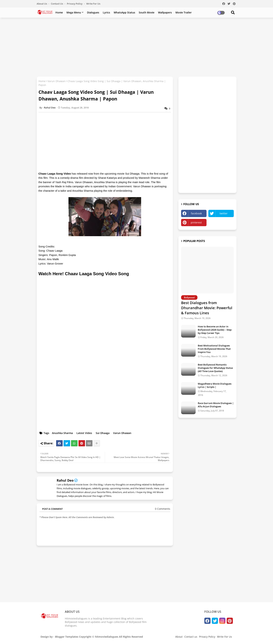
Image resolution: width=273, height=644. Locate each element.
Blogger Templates (67, 637)
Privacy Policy (75, 4)
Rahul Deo (65, 480)
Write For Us (93, 4)
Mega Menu (74, 12)
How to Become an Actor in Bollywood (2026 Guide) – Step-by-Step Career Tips (215, 330)
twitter (224, 213)
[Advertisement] (137, 47)
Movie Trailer (184, 12)
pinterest (196, 222)
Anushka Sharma (62, 433)
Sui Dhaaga (103, 433)
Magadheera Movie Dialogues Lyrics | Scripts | (215, 385)
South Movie (147, 12)
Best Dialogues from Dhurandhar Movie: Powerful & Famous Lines (207, 308)
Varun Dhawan (57, 81)
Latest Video (84, 433)
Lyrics (106, 12)
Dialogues (93, 12)
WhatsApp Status (124, 12)
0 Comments (163, 509)
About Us (42, 4)
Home (59, 12)
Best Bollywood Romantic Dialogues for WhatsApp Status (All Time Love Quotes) (215, 368)
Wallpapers (165, 12)
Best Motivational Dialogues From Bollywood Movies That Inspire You (214, 349)
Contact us (57, 4)
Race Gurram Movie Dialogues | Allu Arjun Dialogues (216, 405)
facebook (196, 213)
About (179, 637)
